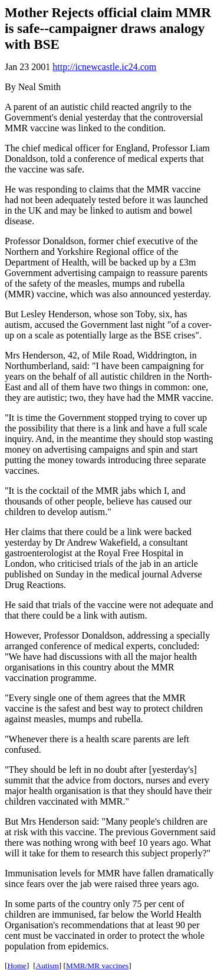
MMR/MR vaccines (97, 966)
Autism (47, 966)
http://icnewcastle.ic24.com (104, 67)
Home (17, 966)
